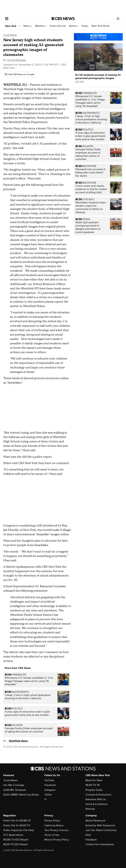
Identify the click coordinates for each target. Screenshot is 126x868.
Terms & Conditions (96, 804)
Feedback (91, 840)
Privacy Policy (52, 821)
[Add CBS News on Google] (20, 74)
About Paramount (95, 821)
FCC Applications (13, 835)
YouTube (49, 780)
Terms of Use (52, 835)
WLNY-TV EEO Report (16, 844)
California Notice (54, 825)
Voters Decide (58, 26)
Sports (74, 26)
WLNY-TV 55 (93, 785)
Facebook (50, 785)
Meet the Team (94, 780)
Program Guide (94, 790)
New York (11, 26)
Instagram (50, 790)
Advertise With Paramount (100, 825)
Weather (41, 26)
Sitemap (90, 809)
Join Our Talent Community (101, 830)
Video (85, 26)
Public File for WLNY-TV (17, 825)
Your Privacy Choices (56, 830)
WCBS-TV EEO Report (16, 840)
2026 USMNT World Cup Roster (21, 795)
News (28, 26)
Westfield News (18, 741)
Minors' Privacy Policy (57, 840)
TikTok (48, 795)
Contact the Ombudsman (100, 844)
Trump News (10, 780)
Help (88, 835)
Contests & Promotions (98, 795)
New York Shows (102, 26)
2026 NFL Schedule (15, 790)
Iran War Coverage (14, 785)
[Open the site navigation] (24, 19)
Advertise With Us (96, 799)
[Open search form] (118, 19)
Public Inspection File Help (18, 830)
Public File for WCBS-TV (17, 821)
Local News (10, 35)
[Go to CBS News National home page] (63, 19)
